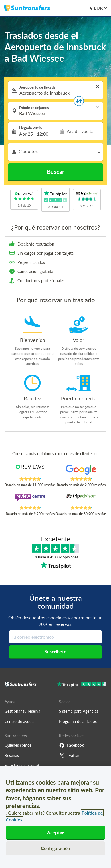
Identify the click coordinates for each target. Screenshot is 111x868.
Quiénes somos (18, 745)
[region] (55, 817)
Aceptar (55, 832)
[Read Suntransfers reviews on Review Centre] (30, 499)
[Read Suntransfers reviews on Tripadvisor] (81, 499)
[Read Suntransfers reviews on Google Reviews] (81, 471)
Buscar (55, 172)
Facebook (71, 745)
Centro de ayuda (19, 721)
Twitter (69, 756)
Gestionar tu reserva (22, 711)
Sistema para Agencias (79, 711)
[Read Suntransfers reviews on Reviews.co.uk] (30, 471)
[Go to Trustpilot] (82, 685)
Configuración (55, 848)
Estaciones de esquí (22, 766)
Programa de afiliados (78, 721)
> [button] (98, 87)
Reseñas (12, 755)
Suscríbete (55, 651)
